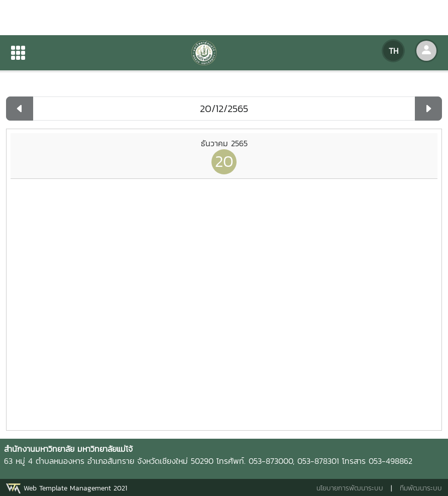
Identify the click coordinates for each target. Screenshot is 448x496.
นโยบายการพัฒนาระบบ (350, 488)
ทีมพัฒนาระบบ (421, 488)
